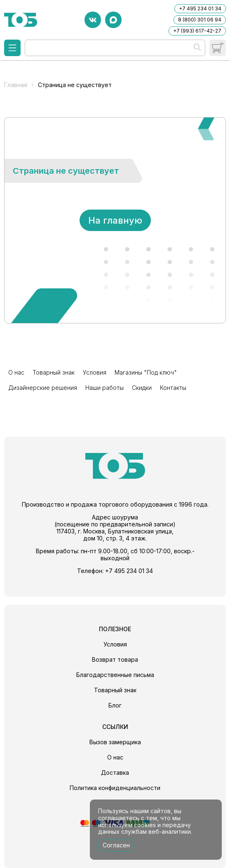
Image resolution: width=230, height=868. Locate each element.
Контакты (173, 388)
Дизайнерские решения (43, 388)
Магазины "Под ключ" (146, 372)
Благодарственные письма (115, 675)
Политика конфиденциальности (115, 788)
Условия (95, 372)
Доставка (115, 772)
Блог (115, 705)
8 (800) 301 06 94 (200, 20)
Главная (16, 85)
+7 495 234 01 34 (200, 8)
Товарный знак (54, 372)
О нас (16, 372)
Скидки (142, 388)
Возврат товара (115, 659)
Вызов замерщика (115, 742)
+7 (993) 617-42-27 (197, 31)
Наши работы (104, 388)
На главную (115, 220)
